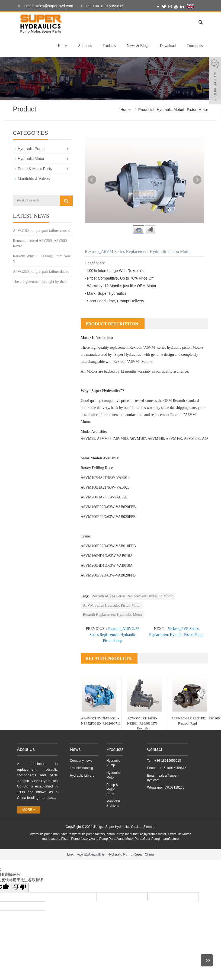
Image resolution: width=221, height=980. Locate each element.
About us (85, 46)
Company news (81, 761)
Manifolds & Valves (34, 179)
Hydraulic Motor (170, 110)
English (197, 7)
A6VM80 (120, 439)
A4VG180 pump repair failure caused (42, 231)
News (75, 749)
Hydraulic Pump (31, 149)
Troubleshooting (82, 768)
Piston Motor (198, 110)
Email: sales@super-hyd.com (44, 6)
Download (168, 46)
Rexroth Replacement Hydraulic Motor (113, 615)
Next (197, 180)
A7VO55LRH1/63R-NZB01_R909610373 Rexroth (142, 723)
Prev (92, 180)
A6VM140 (156, 439)
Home (62, 46)
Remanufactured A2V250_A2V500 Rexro (40, 243)
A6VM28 (88, 439)
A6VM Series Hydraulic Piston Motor (112, 605)
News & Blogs (138, 46)
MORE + (29, 810)
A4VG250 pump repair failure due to (41, 272)
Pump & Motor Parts (35, 169)
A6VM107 (138, 439)
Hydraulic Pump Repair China (131, 854)
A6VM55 (104, 439)
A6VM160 (174, 439)
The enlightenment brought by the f (40, 282)
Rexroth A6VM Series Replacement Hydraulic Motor (132, 596)
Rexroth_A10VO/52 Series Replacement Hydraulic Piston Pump (114, 635)
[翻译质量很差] (20, 887)
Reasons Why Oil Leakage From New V (42, 259)
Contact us (195, 46)
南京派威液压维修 (91, 854)
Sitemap (149, 827)
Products (109, 46)
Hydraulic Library (82, 776)
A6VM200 (192, 439)
